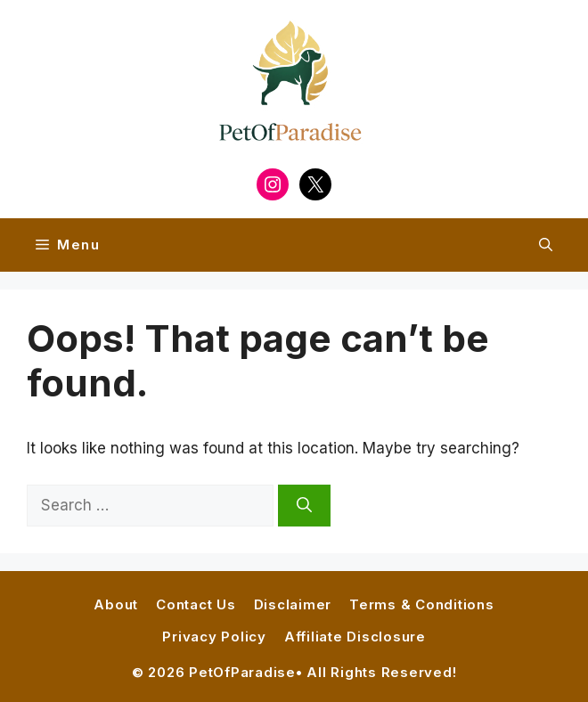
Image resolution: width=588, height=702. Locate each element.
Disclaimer (293, 604)
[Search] (304, 506)
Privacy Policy (214, 637)
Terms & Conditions (422, 604)
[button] (546, 245)
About (116, 604)
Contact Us (196, 604)
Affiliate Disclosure (355, 637)
